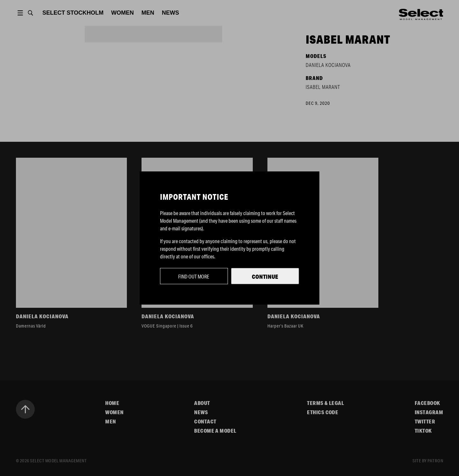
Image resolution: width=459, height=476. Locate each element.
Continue (265, 277)
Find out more (194, 276)
